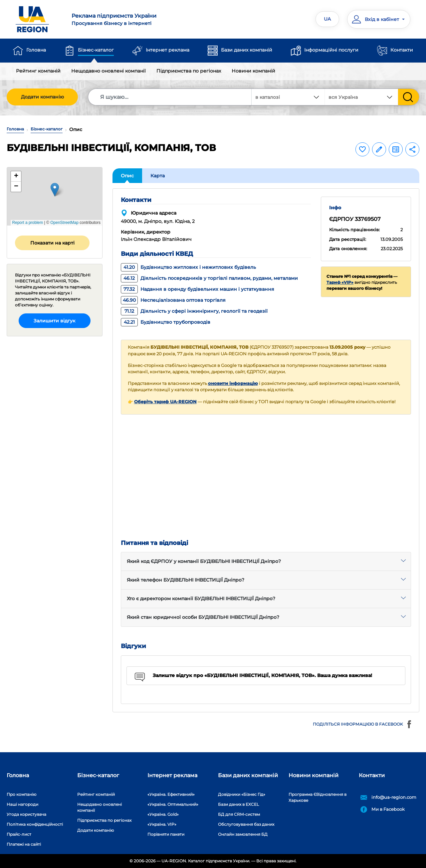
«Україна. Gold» (163, 814)
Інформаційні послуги (331, 50)
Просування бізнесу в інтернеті (138, 19)
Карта (158, 176)
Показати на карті (52, 243)
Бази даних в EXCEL (238, 804)
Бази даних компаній (247, 50)
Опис (127, 176)
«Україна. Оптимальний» (173, 804)
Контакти (402, 50)
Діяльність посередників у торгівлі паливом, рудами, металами (209, 278)
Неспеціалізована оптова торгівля (173, 300)
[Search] (170, 97)
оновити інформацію (233, 383)
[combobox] (361, 97)
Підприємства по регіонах (189, 71)
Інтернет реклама (168, 50)
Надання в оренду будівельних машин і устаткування (198, 289)
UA (327, 19)
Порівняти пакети (166, 834)
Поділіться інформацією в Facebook (363, 724)
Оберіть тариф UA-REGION (165, 402)
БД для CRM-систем (239, 814)
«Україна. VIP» (162, 824)
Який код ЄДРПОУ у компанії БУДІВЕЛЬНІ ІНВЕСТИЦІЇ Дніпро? (204, 561)
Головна (36, 50)
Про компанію (21, 794)
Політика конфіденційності (35, 824)
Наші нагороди (22, 804)
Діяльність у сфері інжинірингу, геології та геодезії (194, 311)
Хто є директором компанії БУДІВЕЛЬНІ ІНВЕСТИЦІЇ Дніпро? (201, 599)
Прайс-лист (19, 834)
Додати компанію (42, 97)
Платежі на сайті (24, 844)
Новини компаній (253, 71)
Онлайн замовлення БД (243, 834)
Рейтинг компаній (38, 71)
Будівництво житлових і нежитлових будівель (188, 267)
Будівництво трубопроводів (166, 322)
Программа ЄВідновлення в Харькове (318, 797)
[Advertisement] (266, 477)
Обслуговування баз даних (246, 824)
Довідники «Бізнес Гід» (242, 794)
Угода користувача (26, 814)
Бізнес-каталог (96, 50)
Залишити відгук (54, 321)
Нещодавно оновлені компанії (108, 71)
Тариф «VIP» (340, 282)
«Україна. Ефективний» (171, 794)
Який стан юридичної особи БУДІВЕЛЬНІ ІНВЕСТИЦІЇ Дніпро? (203, 617)
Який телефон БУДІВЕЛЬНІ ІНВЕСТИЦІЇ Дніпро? (186, 580)
